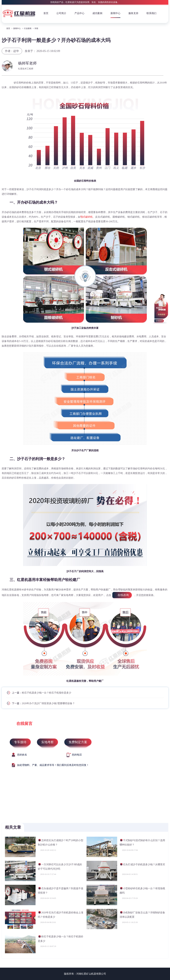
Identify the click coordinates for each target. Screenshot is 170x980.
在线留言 (159, 321)
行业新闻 (28, 28)
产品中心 (79, 13)
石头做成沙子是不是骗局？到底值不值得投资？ (61, 891)
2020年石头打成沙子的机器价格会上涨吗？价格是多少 (61, 915)
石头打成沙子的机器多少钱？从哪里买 (142, 865)
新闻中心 (115, 13)
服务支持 (133, 13)
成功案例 (97, 13)
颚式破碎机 (87, 217)
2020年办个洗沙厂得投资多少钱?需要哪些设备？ (48, 703)
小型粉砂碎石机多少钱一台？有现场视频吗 (142, 891)
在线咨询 (123, 595)
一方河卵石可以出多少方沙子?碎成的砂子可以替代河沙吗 (60, 867)
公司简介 (61, 13)
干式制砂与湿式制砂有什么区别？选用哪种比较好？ (142, 842)
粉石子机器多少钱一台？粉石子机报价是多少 (47, 693)
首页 (46, 13)
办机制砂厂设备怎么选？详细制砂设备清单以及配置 (142, 915)
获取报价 (157, 65)
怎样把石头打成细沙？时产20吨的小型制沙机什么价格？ (61, 842)
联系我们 (151, 13)
